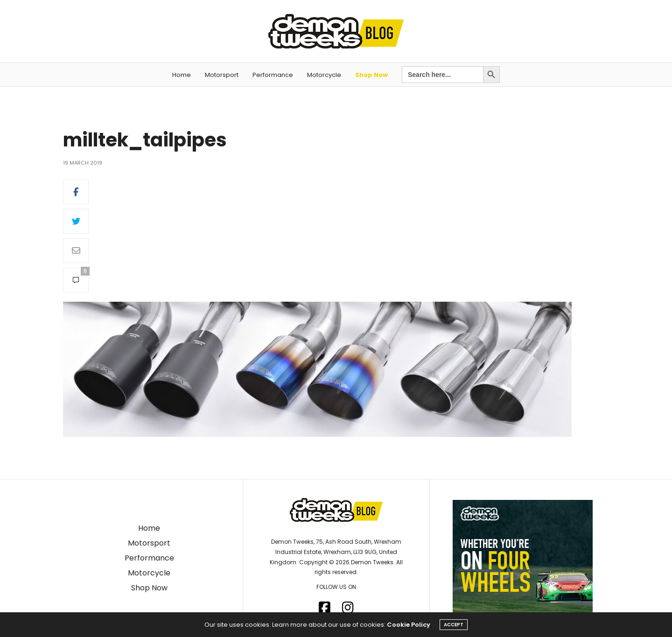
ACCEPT (454, 625)
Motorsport (222, 75)
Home (182, 75)
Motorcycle (324, 75)
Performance (273, 75)
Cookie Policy (409, 625)
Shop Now (371, 75)
